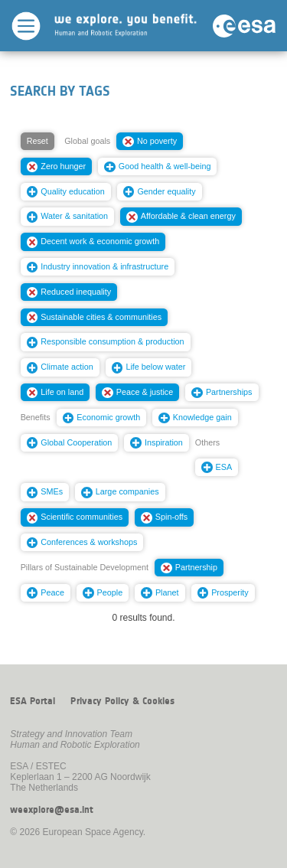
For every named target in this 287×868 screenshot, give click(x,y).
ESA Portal (33, 701)
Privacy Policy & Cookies (122, 701)
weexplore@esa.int (52, 810)
